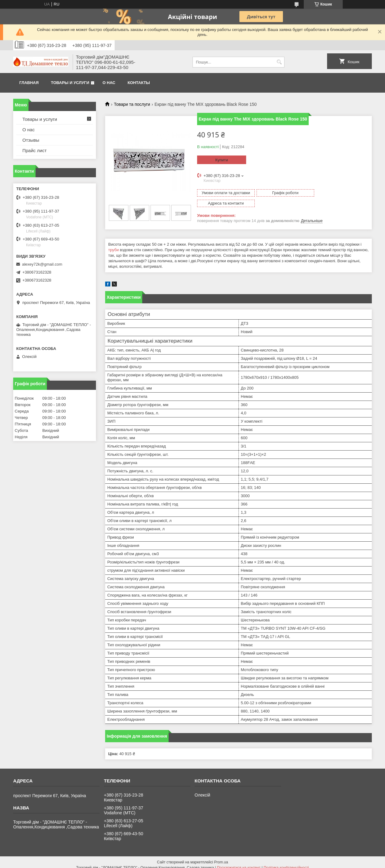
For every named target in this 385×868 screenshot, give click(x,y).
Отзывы (31, 140)
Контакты (139, 83)
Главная (29, 83)
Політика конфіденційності (286, 862)
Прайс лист (34, 150)
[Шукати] (279, 62)
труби (113, 244)
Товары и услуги (70, 83)
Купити (222, 160)
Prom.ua (221, 857)
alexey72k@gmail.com (42, 264)
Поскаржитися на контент (239, 862)
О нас (109, 83)
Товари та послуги (132, 104)
